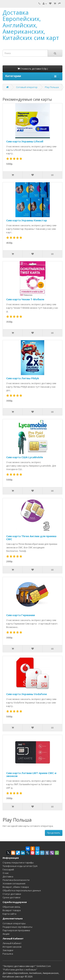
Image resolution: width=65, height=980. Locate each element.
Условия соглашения (14, 883)
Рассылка (8, 954)
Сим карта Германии (21, 615)
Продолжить (54, 833)
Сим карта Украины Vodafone (27, 694)
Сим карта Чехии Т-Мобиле (25, 299)
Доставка (8, 876)
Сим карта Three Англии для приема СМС (31, 538)
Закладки (8, 950)
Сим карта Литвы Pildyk (23, 378)
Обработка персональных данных (22, 890)
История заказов (12, 947)
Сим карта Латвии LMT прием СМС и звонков (31, 774)
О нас (6, 873)
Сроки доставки (11, 897)
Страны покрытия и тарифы (18, 863)
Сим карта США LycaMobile (25, 457)
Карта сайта (9, 914)
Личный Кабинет (12, 943)
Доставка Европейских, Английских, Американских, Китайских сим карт (31, 25)
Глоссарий (8, 870)
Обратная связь (12, 907)
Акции (6, 934)
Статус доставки (12, 894)
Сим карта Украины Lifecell (25, 141)
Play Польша (52, 87)
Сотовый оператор (27, 87)
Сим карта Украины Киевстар (27, 220)
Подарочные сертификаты (18, 927)
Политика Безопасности (16, 880)
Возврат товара (12, 910)
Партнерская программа (16, 930)
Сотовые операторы (14, 923)
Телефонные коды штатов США (20, 866)
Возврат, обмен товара (16, 887)
